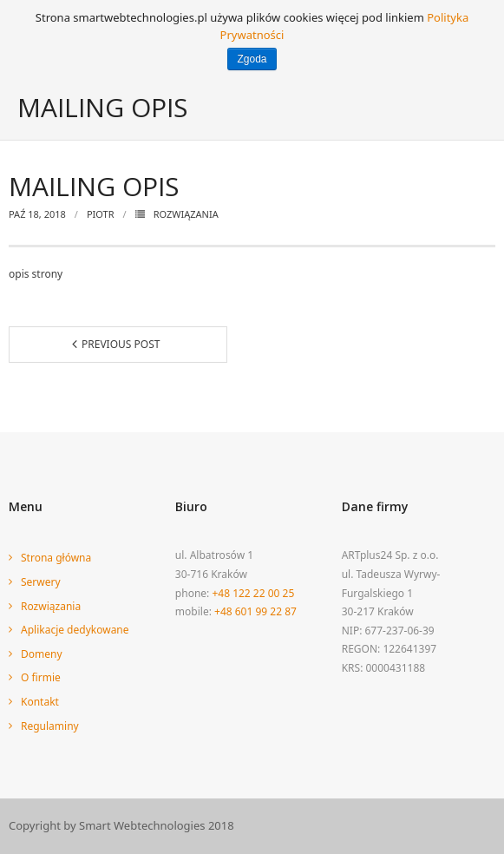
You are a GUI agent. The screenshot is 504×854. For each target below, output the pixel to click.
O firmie (41, 677)
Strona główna (56, 558)
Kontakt (40, 702)
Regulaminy (50, 726)
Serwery (41, 582)
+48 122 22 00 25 (253, 593)
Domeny (42, 654)
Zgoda (252, 59)
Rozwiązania (186, 214)
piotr (101, 214)
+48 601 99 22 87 (255, 611)
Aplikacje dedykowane (75, 630)
